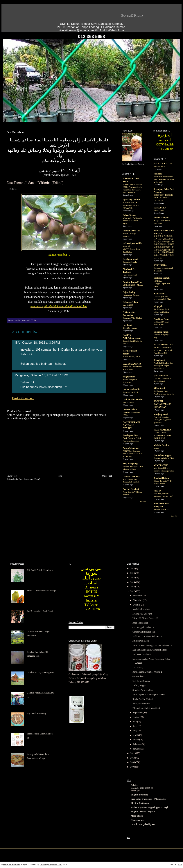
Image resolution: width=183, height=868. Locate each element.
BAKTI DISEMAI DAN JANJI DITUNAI (131, 425)
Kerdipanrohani (130, 259)
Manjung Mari (161, 414)
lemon (156, 448)
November (138, 600)
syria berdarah (161, 376)
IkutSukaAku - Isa (131, 231)
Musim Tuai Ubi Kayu (142, 614)
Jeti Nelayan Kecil (141, 641)
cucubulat (127, 325)
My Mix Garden (161, 445)
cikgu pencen (129, 377)
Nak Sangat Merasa (141, 681)
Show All (143, 501)
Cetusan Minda (130, 409)
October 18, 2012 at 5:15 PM (49, 375)
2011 (133, 753)
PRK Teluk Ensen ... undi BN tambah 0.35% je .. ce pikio (133, 454)
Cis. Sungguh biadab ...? (143, 627)
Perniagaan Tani (130, 435)
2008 (133, 767)
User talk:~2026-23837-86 (142, 788)
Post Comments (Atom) (29, 479)
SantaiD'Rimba (132, 15)
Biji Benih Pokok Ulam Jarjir (40, 570)
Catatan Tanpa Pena (132, 282)
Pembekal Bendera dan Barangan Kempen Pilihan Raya (163, 366)
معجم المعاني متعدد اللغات (143, 824)
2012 (133, 591)
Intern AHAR (159, 166)
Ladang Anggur (139, 685)
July (135, 722)
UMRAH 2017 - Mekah (133, 285)
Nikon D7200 (128, 402)
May (135, 731)
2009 (133, 762)
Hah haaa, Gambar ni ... (143, 654)
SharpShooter (160, 360)
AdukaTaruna (129, 215)
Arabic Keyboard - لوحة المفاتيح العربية (149, 807)
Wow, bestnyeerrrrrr (141, 704)
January (137, 749)
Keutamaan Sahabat (131, 295)
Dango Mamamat (131, 448)
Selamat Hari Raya (162, 509)
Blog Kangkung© (131, 464)
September (138, 713)
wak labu (158, 174)
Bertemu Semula (130, 262)
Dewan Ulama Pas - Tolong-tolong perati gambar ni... (162, 420)
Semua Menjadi (161, 218)
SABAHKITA (160, 265)
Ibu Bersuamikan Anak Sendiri (41, 611)
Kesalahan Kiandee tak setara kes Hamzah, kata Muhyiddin (164, 179)
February (137, 744)
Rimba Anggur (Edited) (143, 699)
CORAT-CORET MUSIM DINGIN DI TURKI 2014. (163, 435)
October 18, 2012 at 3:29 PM (41, 343)
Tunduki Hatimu (162, 478)
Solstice (134, 785)
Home (60, 476)
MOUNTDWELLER (163, 345)
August (137, 717)
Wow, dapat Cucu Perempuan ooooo (149, 694)
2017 (133, 569)
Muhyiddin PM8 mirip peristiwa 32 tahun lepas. (132, 221)
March (136, 740)
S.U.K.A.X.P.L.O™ (163, 164)
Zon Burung (138, 667)
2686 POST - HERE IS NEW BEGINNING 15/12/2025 (163, 198)
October (137, 605)
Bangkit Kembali (131, 489)
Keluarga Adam (130, 302)
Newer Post (12, 476)
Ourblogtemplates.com (51, 864)
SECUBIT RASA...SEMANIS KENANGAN (162, 404)
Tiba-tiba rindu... (130, 328)
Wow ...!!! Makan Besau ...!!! (146, 618)
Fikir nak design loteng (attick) (146, 708)
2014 (133, 582)
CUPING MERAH (132, 476)
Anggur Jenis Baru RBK (164, 458)
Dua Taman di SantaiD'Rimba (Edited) (35, 183)
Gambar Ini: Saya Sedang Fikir (41, 672)
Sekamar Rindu (161, 332)
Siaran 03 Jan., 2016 (131, 356)
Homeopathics (138, 820)
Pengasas (21, 375)
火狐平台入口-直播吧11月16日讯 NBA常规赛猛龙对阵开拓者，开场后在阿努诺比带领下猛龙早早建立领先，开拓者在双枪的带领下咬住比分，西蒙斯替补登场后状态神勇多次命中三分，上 (164, 247)
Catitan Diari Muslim (133, 399)
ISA (17, 343)
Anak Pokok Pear (140, 623)
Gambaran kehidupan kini (144, 632)
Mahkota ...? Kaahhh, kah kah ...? (147, 636)
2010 (133, 758)
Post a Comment (23, 398)
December (138, 596)
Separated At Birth (131, 392)
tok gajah (158, 306)
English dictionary (139, 795)
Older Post (107, 476)
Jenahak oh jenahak (141, 609)
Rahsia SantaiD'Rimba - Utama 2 (147, 672)
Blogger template (12, 864)
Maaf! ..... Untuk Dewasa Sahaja (41, 591)
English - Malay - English (143, 812)
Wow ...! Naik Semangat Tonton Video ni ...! (152, 645)
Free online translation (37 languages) (149, 799)
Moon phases (137, 816)
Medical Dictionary (140, 803)
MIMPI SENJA (161, 465)
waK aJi (157, 491)
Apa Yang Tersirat (131, 200)
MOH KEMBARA (162, 430)
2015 (133, 578)
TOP (180, 864)
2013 (133, 587)
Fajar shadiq (129, 292)
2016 (133, 573)
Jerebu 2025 (159, 210)
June (135, 726)
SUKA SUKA (160, 208)
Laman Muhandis (131, 389)
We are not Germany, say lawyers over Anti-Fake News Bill (163, 350)
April (136, 735)
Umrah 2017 (128, 305)
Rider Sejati (159, 388)
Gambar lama (138, 676)
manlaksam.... (160, 294)
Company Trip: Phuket (132, 318)
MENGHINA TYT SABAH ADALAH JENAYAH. (131, 205)
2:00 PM (33, 320)
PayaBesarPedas (161, 319)
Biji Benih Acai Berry (37, 713)
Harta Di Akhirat (130, 275)
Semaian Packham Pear (143, 690)
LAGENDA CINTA (132, 364)
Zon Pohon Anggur (163, 455)
